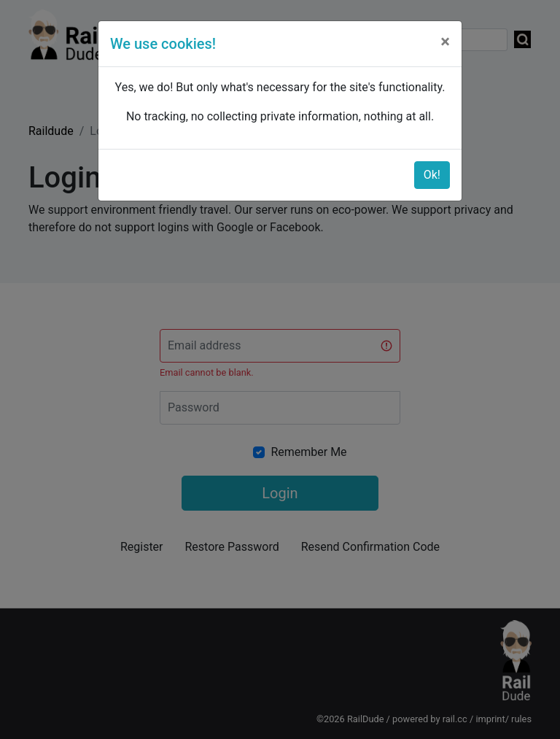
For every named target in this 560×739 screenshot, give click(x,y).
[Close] (445, 42)
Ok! (432, 175)
